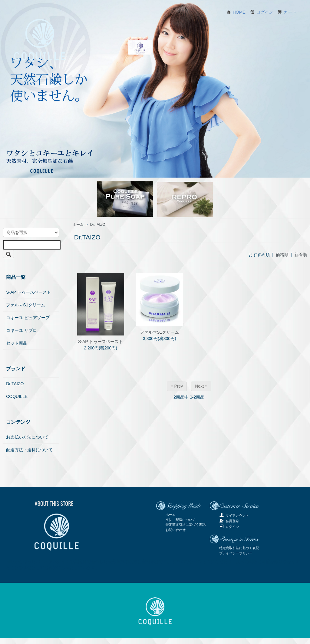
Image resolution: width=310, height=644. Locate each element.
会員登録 (229, 521)
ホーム (78, 225)
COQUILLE (17, 396)
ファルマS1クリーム (159, 332)
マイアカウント (234, 516)
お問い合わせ (176, 530)
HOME (236, 12)
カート (287, 12)
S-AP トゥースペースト (101, 342)
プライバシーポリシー (236, 553)
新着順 (301, 255)
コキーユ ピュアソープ (28, 318)
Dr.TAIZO (98, 225)
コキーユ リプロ (21, 330)
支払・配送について (181, 520)
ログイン (261, 12)
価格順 (282, 255)
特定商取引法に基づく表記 (186, 525)
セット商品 (17, 343)
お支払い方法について (27, 437)
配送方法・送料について (29, 450)
